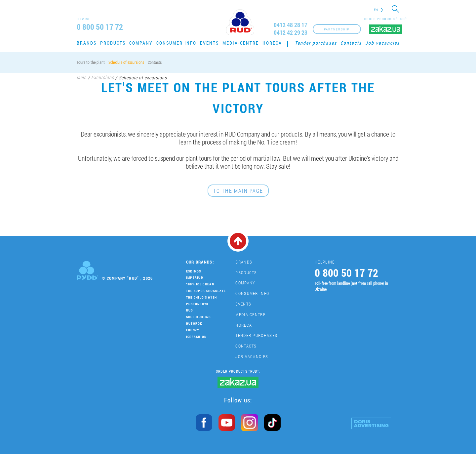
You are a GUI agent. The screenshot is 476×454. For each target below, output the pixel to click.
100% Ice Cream (200, 284)
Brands (87, 43)
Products (113, 43)
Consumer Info (176, 43)
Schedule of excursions (126, 62)
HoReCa (272, 43)
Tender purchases (316, 43)
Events (209, 43)
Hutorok (194, 324)
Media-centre (241, 43)
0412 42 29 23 (291, 33)
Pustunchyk (198, 304)
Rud (190, 310)
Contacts (351, 43)
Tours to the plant (91, 62)
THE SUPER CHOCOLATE (206, 291)
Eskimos (194, 271)
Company (141, 43)
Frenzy (193, 330)
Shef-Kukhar (198, 317)
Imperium (195, 278)
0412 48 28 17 (291, 25)
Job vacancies (382, 43)
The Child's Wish (202, 297)
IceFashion (197, 337)
